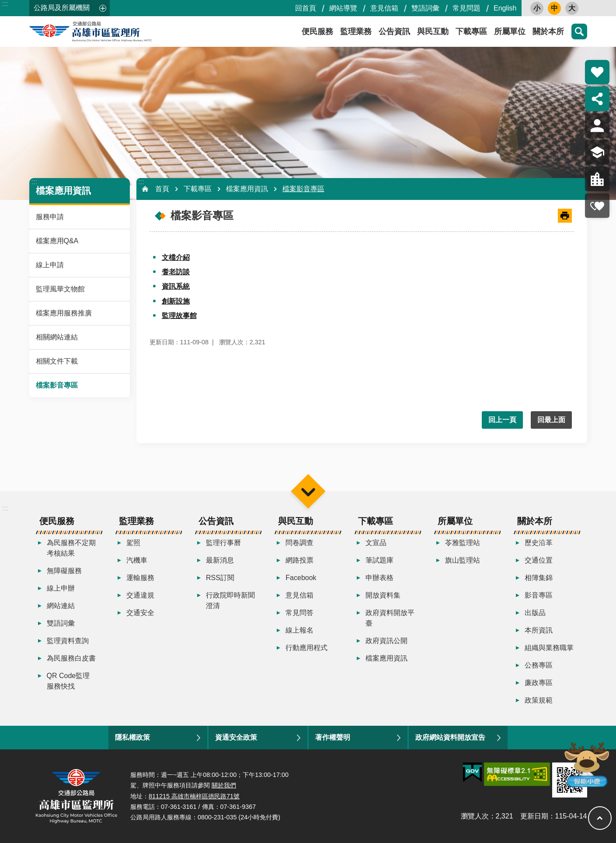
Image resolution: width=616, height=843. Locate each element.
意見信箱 (384, 8)
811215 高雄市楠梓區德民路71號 (194, 796)
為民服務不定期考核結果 (71, 548)
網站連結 (61, 606)
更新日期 (534, 816)
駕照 (133, 543)
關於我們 (224, 785)
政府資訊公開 (386, 641)
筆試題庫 (379, 560)
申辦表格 (379, 578)
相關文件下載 (57, 361)
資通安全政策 (236, 737)
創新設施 (176, 301)
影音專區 (539, 595)
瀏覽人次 (475, 816)
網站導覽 (343, 8)
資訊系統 (176, 286)
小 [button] (537, 8)
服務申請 (50, 217)
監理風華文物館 (60, 289)
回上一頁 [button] (502, 420)
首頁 (162, 189)
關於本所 (548, 31)
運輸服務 (140, 578)
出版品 (535, 613)
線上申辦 (61, 588)
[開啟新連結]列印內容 (565, 216)
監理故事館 (179, 316)
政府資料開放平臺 (390, 618)
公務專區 (539, 665)
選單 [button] (308, 491)
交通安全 (140, 613)
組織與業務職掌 (549, 648)
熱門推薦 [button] (597, 72)
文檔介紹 (176, 257)
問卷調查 (299, 543)
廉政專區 (539, 683)
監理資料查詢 (68, 641)
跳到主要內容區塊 (5, 5)
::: (5, 4)
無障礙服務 (64, 571)
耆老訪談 (176, 272)
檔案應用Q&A (57, 241)
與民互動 (433, 31)
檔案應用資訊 (63, 191)
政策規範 (539, 700)
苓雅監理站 (463, 543)
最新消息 (220, 560)
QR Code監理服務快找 (68, 681)
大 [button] (572, 8)
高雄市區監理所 (108, 31)
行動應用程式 (306, 648)
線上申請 (50, 265)
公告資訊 (394, 31)
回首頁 (306, 8)
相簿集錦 (539, 578)
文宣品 (376, 543)
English (505, 8)
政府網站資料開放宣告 (450, 737)
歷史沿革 (539, 543)
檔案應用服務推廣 (64, 313)
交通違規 (140, 595)
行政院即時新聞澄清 (230, 600)
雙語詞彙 (425, 8)
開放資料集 (383, 595)
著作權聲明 (333, 737)
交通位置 (539, 560)
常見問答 (299, 613)
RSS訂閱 (220, 578)
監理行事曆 (223, 543)
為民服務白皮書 (71, 658)
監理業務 (356, 31)
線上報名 (299, 630)
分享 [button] (597, 99)
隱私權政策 (132, 737)
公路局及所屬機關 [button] (62, 8)
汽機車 (137, 560)
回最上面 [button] (551, 420)
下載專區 (471, 31)
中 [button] (554, 8)
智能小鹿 (586, 764)
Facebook (301, 578)
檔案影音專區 (57, 385)
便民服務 (317, 31)
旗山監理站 (463, 560)
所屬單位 (510, 31)
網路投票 (299, 560)
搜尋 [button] (579, 31)
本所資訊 (539, 630)
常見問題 (466, 8)
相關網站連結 (57, 337)
